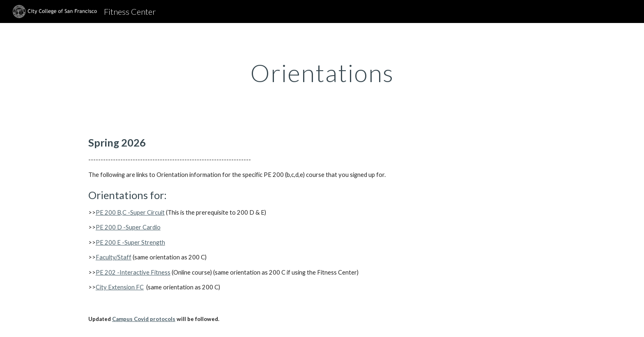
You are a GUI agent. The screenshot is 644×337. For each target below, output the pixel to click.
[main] (322, 73)
